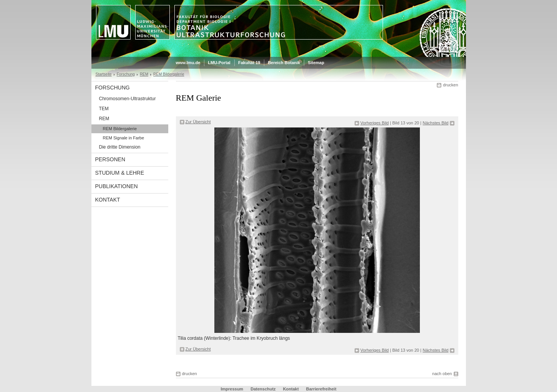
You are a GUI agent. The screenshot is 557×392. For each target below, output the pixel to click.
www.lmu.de (188, 63)
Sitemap (316, 63)
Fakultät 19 (249, 63)
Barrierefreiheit (321, 389)
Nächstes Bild (435, 123)
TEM (104, 109)
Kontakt (108, 200)
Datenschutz (263, 389)
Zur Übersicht (198, 122)
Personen (110, 159)
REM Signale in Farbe (124, 138)
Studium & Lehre (120, 173)
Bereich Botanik (284, 63)
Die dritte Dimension (120, 147)
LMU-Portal (219, 63)
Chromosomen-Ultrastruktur (128, 99)
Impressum (232, 389)
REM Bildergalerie (169, 74)
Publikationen (117, 186)
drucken (450, 85)
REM (144, 74)
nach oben (442, 374)
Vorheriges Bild (375, 123)
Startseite (104, 74)
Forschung (126, 74)
